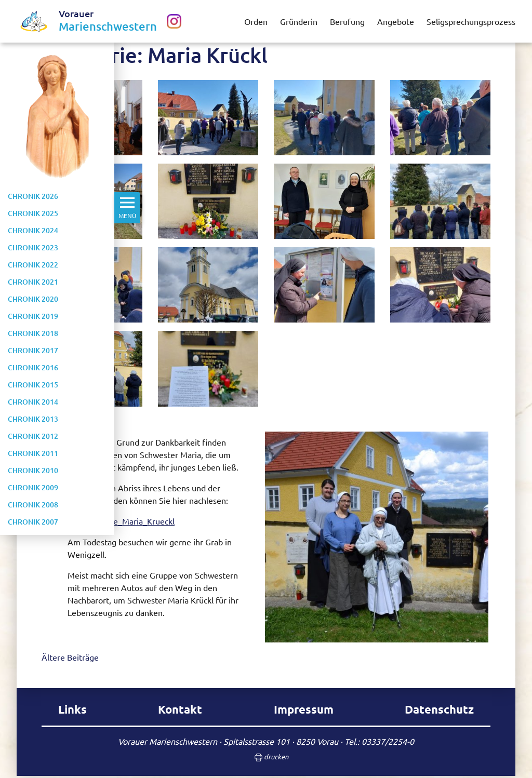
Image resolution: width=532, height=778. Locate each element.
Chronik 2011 (33, 453)
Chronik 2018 (33, 333)
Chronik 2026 (33, 196)
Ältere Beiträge (70, 657)
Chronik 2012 (33, 436)
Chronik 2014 (33, 402)
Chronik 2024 (33, 230)
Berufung (347, 21)
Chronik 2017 (33, 350)
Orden (256, 21)
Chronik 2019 (33, 316)
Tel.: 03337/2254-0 (379, 741)
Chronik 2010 (33, 470)
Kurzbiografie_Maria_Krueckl (121, 521)
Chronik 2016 (33, 367)
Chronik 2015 (33, 385)
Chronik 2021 (33, 282)
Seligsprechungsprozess (471, 21)
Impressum (304, 709)
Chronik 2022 (33, 265)
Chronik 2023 (33, 247)
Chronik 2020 (33, 299)
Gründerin (299, 21)
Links (72, 709)
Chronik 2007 (33, 522)
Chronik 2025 (33, 213)
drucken (266, 757)
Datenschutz (439, 709)
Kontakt (180, 709)
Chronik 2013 (33, 419)
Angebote (396, 21)
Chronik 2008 (33, 505)
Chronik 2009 (33, 487)
